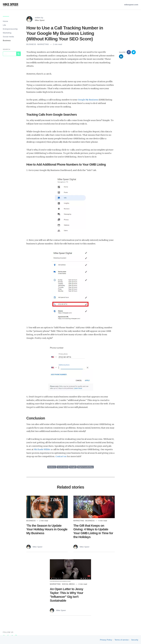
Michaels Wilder (42, 449)
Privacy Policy (106, 640)
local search (63, 467)
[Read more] (47, 507)
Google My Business (88, 100)
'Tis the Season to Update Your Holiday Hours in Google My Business (47, 529)
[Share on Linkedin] (121, 56)
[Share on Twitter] (134, 52)
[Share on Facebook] (129, 52)
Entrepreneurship (10, 29)
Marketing (7, 33)
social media (69, 584)
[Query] (10, 54)
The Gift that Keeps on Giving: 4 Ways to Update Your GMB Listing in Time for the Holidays (93, 531)
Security (135, 640)
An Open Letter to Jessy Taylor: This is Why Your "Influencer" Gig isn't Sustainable (67, 595)
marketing (43, 44)
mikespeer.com (131, 5)
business (52, 467)
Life (4, 25)
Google (73, 467)
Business (7, 40)
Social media (8, 37)
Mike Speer (40, 20)
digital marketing (85, 467)
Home (5, 21)
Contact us (61, 456)
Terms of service (122, 640)
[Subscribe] (18, 54)
